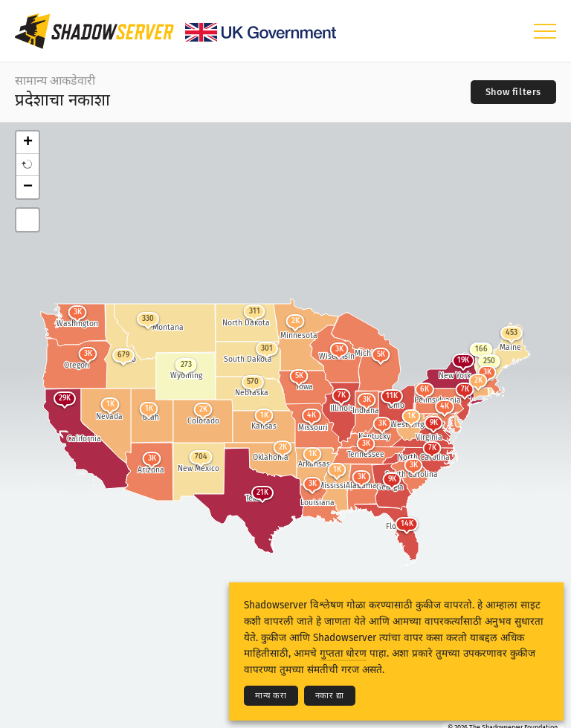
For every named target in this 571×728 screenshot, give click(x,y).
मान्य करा (271, 696)
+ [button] (28, 143)
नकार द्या (330, 696)
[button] (28, 165)
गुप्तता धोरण (343, 653)
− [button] (28, 187)
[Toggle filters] (513, 92)
